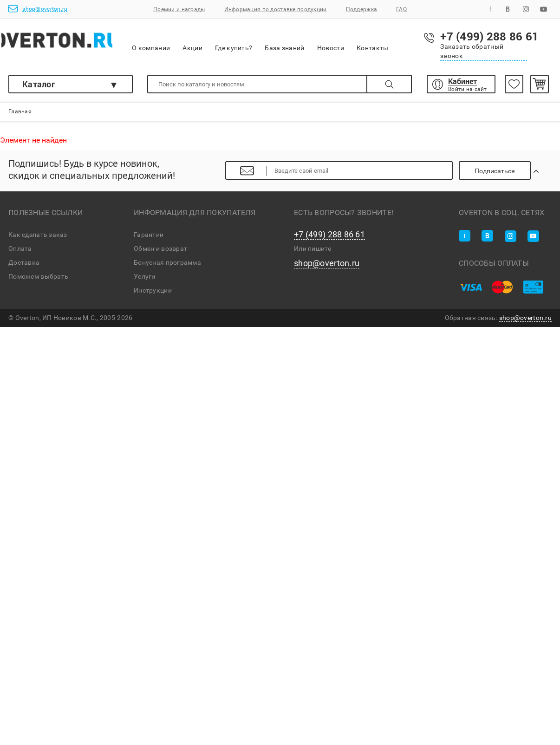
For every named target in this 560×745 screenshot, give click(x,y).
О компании (172, 42)
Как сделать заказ (38, 238)
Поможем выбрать (38, 280)
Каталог (39, 84)
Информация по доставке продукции (276, 9)
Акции (214, 42)
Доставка (24, 266)
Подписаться (504, 174)
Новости (352, 42)
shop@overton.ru (38, 9)
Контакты (394, 42)
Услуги (145, 280)
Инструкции (153, 294)
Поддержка (362, 9)
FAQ (401, 9)
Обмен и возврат (160, 252)
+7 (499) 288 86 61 (329, 238)
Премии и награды (179, 9)
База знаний (306, 42)
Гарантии (149, 238)
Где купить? (255, 42)
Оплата (20, 252)
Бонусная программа (167, 266)
